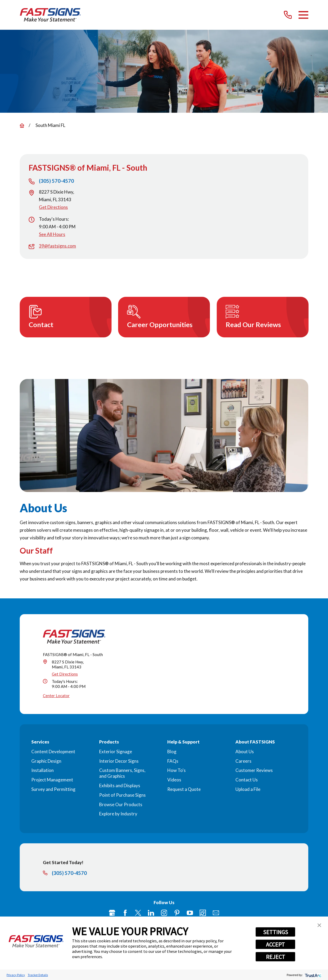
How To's (176, 770)
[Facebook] (125, 913)
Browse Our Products (121, 804)
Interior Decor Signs (119, 761)
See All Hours (52, 234)
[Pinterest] (177, 913)
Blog (172, 752)
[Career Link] (203, 913)
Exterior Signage (116, 752)
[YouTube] (190, 913)
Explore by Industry (118, 814)
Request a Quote (184, 789)
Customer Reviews (254, 770)
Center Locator (56, 696)
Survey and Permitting (53, 789)
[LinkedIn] (151, 913)
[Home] (50, 15)
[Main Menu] (303, 15)
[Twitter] (138, 913)
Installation (42, 770)
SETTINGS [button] (276, 932)
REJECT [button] (276, 957)
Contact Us (247, 780)
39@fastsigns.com (57, 246)
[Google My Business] (112, 913)
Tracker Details (38, 975)
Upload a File (248, 789)
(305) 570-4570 (56, 181)
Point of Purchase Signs (122, 795)
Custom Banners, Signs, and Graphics (122, 773)
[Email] (216, 913)
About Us (245, 752)
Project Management (52, 780)
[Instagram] (164, 913)
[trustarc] (313, 975)
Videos (174, 780)
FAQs (173, 761)
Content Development (53, 752)
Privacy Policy (16, 975)
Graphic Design (46, 761)
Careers (243, 761)
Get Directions (53, 207)
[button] (319, 925)
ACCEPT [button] (275, 944)
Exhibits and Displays (120, 786)
